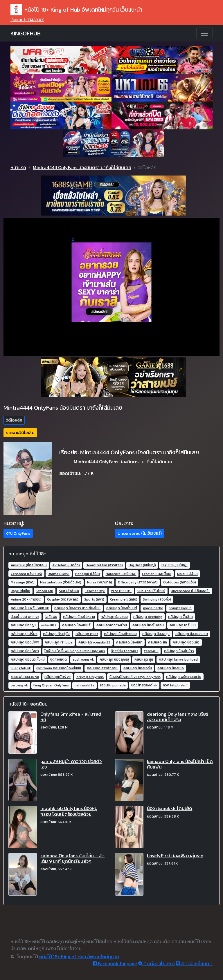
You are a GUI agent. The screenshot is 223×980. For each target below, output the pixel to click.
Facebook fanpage (115, 963)
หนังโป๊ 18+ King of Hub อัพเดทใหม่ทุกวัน (79, 957)
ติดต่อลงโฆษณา (157, 963)
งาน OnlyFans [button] (18, 533)
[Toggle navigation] (204, 33)
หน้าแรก (18, 167)
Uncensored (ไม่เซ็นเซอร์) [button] (140, 533)
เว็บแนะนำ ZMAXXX (27, 20)
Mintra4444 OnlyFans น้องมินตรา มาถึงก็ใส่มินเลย (82, 167)
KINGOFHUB (26, 33)
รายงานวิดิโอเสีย (20, 433)
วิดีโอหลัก (14, 420)
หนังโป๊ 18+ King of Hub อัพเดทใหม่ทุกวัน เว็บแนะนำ (76, 10)
